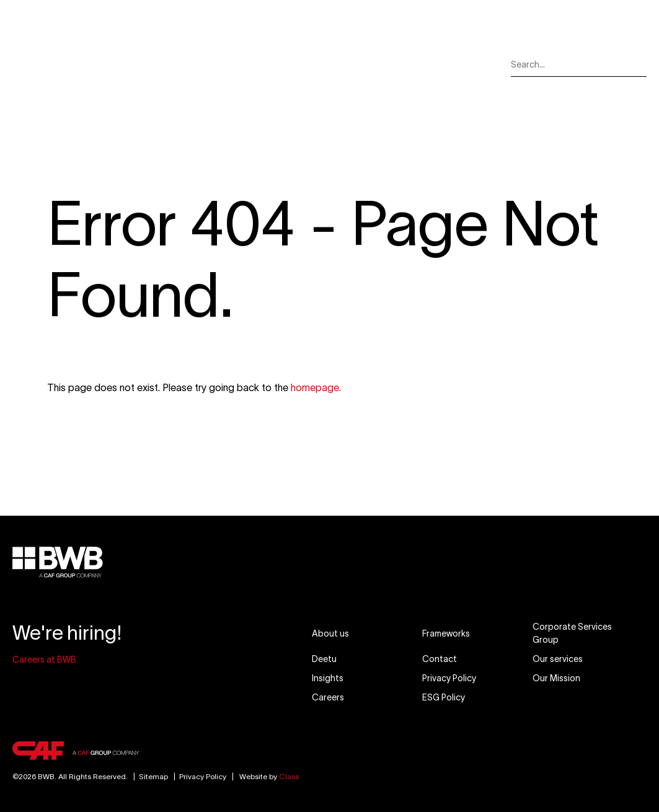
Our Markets (261, 64)
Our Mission (320, 64)
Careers (419, 64)
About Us (148, 64)
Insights (378, 64)
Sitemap (149, 776)
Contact (461, 64)
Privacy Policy (203, 776)
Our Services (200, 64)
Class (289, 776)
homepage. (316, 387)
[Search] (638, 65)
